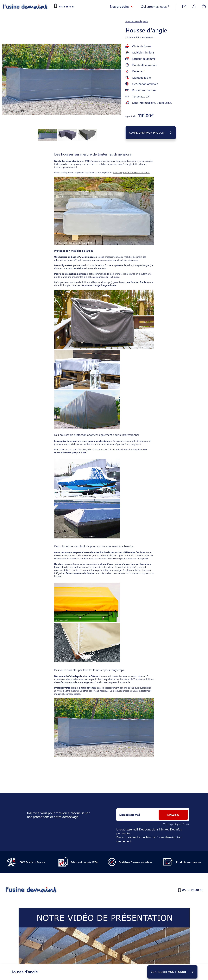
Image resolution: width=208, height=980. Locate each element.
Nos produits (122, 6)
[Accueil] (25, 7)
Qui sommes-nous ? (155, 6)
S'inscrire (173, 815)
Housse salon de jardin (137, 21)
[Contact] (184, 7)
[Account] (194, 7)
